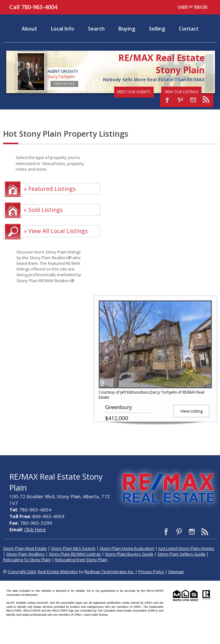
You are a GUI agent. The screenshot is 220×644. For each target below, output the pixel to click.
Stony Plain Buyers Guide (129, 554)
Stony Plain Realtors (25, 554)
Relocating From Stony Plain (81, 560)
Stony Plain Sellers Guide (181, 554)
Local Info (63, 29)
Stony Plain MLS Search (73, 548)
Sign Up (201, 6)
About (29, 29)
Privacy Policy (151, 572)
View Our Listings (181, 92)
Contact (189, 29)
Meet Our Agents (134, 92)
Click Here (35, 529)
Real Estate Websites (58, 572)
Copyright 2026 (22, 572)
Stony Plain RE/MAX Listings (75, 554)
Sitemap (176, 572)
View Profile (64, 84)
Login (183, 6)
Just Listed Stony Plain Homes (186, 548)
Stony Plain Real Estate (25, 548)
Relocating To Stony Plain (27, 560)
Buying (127, 29)
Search (96, 29)
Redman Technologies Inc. (109, 572)
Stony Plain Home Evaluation (127, 548)
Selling (157, 29)
